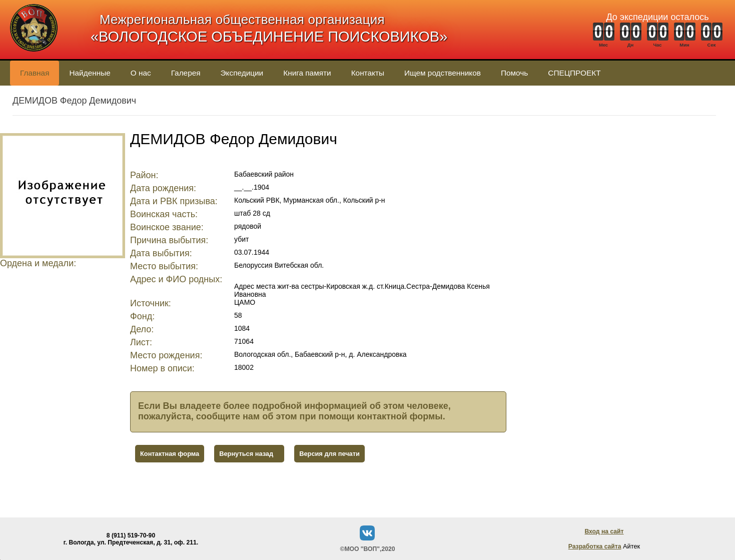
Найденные (90, 73)
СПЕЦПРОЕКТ (574, 73)
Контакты (368, 73)
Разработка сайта (595, 546)
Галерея (186, 73)
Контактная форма (170, 454)
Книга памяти (307, 73)
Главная (35, 73)
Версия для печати (329, 454)
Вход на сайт (604, 531)
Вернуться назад (246, 454)
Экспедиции (242, 73)
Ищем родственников (443, 73)
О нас (141, 73)
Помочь (514, 73)
